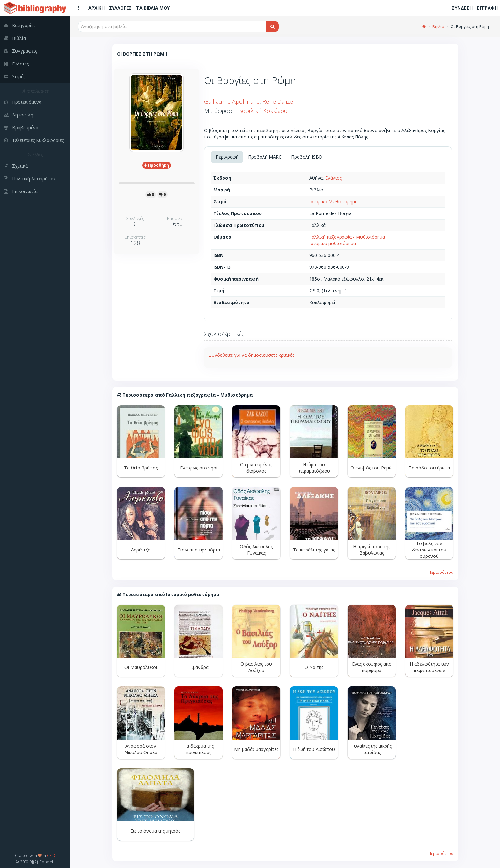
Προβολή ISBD (307, 157)
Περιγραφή (227, 157)
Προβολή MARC (265, 157)
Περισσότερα (441, 572)
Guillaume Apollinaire (232, 101)
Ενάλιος (333, 178)
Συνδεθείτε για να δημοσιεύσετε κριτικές (252, 355)
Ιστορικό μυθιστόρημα (333, 243)
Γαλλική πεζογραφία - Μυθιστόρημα (347, 237)
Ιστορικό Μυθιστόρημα (333, 202)
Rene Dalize (278, 101)
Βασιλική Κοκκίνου (263, 111)
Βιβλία (438, 27)
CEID (51, 855)
